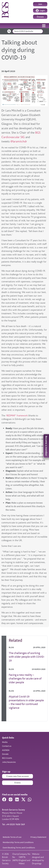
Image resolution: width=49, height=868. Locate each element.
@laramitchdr (19, 141)
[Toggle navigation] (44, 26)
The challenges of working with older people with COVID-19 (27, 657)
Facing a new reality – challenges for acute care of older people (25, 679)
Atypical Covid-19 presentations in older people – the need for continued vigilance (26, 702)
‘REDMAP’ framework (17, 416)
